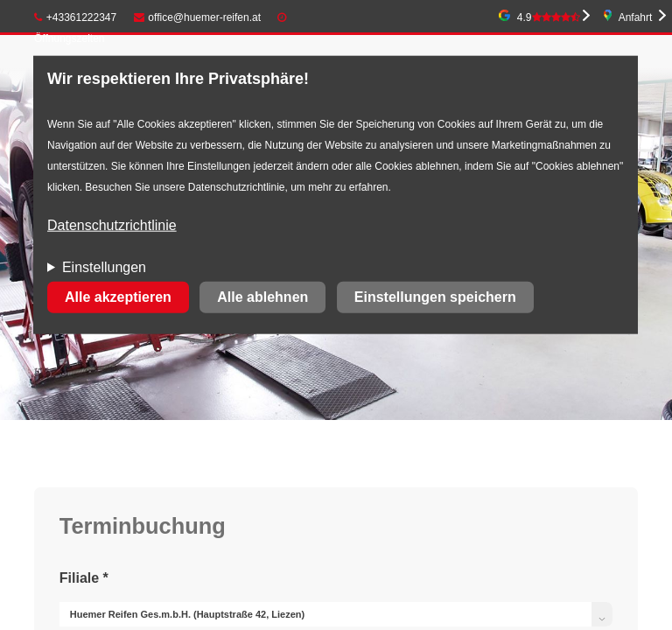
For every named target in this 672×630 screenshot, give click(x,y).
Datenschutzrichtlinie (112, 225)
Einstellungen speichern (435, 297)
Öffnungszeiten (70, 38)
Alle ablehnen (262, 297)
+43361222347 (75, 17)
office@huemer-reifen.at (198, 17)
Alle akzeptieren (118, 297)
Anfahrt (636, 17)
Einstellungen (104, 267)
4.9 (549, 17)
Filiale (84, 578)
